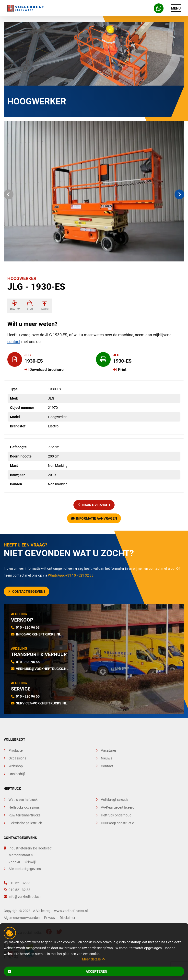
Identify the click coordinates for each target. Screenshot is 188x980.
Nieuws (106, 758)
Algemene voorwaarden (22, 918)
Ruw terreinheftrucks (24, 815)
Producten (17, 750)
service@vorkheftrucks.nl (41, 703)
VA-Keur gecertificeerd (118, 807)
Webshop (16, 766)
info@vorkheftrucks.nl (38, 634)
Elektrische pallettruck (25, 823)
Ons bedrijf (17, 774)
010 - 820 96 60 (28, 696)
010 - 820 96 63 (28, 627)
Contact (107, 766)
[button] (9, 194)
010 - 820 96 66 (28, 662)
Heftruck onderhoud (116, 815)
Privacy (50, 918)
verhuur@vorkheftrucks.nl (42, 669)
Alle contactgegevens (25, 869)
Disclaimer (68, 918)
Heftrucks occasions (24, 807)
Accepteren (58, 971)
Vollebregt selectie (115, 800)
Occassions (17, 758)
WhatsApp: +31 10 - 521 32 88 (71, 575)
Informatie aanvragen (94, 518)
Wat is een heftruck (23, 800)
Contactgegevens (27, 591)
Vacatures (109, 750)
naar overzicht (94, 505)
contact (14, 342)
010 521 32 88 (17, 883)
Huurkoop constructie (117, 823)
